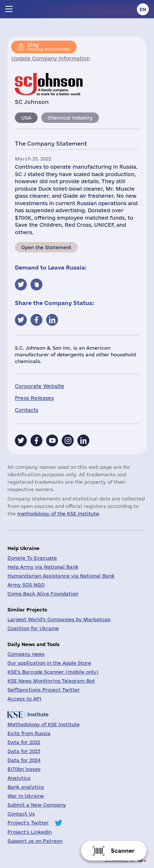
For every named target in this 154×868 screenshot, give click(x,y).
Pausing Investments (49, 47)
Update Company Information (51, 58)
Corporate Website (40, 386)
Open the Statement (46, 247)
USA (26, 118)
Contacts (27, 410)
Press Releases (34, 398)
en (143, 9)
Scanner (123, 851)
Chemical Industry (70, 118)
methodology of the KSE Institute (58, 514)
